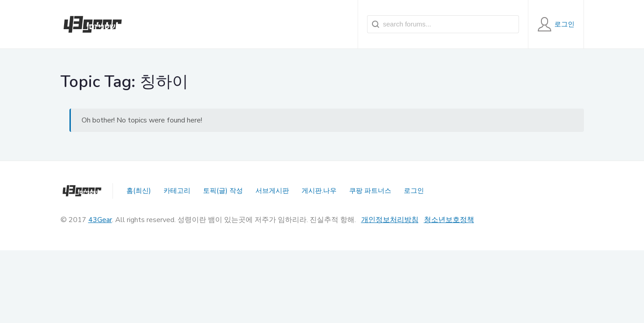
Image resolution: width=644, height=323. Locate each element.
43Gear (100, 220)
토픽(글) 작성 (223, 191)
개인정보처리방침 (390, 220)
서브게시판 (272, 191)
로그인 (414, 191)
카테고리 (177, 191)
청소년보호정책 (449, 220)
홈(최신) (139, 191)
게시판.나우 (319, 191)
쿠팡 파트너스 (370, 191)
